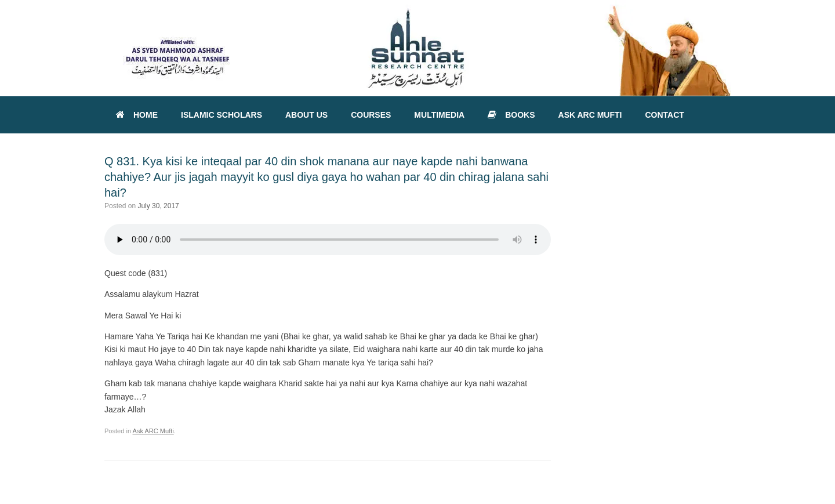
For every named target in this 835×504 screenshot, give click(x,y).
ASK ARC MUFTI (590, 115)
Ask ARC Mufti (153, 431)
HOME (137, 115)
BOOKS (511, 115)
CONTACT (664, 115)
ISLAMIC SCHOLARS (222, 115)
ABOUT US (306, 115)
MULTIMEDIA (439, 115)
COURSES (371, 115)
